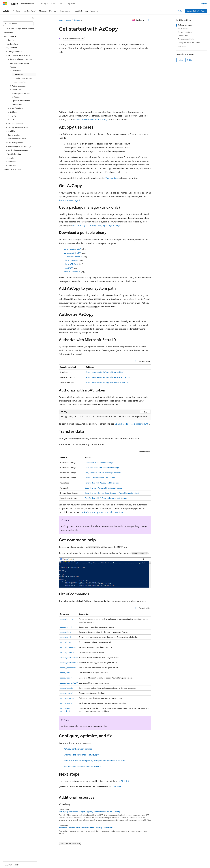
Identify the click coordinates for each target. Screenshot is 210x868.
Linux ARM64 (70, 264)
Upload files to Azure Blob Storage (99, 462)
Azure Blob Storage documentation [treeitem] (20, 29)
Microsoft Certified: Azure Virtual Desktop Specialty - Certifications (87, 828)
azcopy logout (66, 688)
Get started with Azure (196, 11)
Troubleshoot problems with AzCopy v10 (83, 766)
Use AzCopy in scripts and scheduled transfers (101, 512)
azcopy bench (66, 619)
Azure (69, 20)
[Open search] (197, 4)
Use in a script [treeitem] (20, 82)
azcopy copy (65, 627)
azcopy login (65, 678)
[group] (105, 417)
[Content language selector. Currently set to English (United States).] (15, 864)
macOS (67, 268)
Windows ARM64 (72, 257)
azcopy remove (66, 698)
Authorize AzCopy (185, 32)
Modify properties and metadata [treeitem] (21, 95)
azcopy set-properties (65, 710)
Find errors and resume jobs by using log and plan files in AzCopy (94, 761)
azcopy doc (65, 632)
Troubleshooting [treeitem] (14, 154)
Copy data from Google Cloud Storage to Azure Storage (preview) (112, 493)
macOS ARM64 (71, 272)
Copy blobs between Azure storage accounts (103, 473)
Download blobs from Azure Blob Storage (102, 467)
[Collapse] (33, 18)
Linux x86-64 (70, 260)
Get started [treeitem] (19, 74)
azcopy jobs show (67, 668)
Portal (180, 11)
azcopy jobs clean (67, 647)
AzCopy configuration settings (78, 749)
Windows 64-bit (71, 249)
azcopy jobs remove (68, 657)
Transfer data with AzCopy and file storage (102, 483)
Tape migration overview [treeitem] (20, 63)
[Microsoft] (5, 4)
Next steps (182, 46)
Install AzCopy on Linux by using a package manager (96, 225)
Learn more (116, 787)
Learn (61, 20)
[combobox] (18, 24)
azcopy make (65, 693)
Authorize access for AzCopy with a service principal (107, 382)
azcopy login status (68, 683)
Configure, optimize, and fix (189, 43)
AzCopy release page (69, 200)
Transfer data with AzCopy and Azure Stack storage (106, 498)
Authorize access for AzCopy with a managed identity (108, 377)
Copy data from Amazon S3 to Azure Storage (103, 488)
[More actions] (149, 20)
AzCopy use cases (185, 25)
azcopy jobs (65, 642)
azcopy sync (65, 703)
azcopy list (64, 673)
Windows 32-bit (71, 253)
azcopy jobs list (66, 652)
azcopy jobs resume (68, 662)
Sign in (204, 3)
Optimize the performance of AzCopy (81, 755)
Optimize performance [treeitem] (21, 101)
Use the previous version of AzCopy (91, 119)
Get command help (186, 39)
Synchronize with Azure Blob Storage (100, 478)
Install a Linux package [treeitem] (23, 78)
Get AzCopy (183, 28)
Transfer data (112, 178)
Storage (77, 20)
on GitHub (123, 781)
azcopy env (65, 637)
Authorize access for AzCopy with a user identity (106, 372)
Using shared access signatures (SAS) (132, 424)
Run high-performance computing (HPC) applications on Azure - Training (90, 812)
